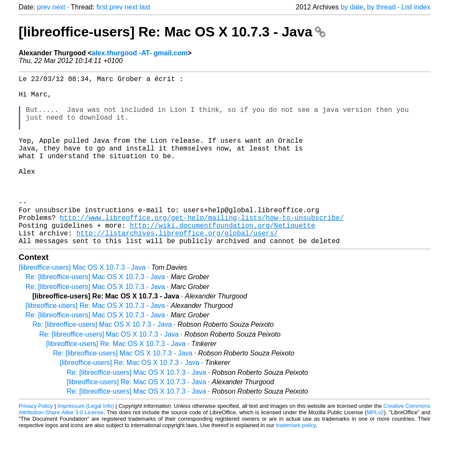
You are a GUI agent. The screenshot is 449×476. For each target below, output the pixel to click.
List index (416, 7)
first (102, 7)
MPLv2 (375, 450)
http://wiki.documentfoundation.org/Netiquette (223, 259)
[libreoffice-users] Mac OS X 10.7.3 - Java (82, 305)
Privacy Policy (36, 444)
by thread (381, 7)
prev (44, 7)
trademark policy (296, 463)
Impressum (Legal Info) (86, 444)
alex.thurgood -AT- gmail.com (140, 53)
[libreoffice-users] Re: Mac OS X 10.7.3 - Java (172, 32)
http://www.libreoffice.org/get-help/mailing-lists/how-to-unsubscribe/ (202, 250)
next (59, 7)
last (145, 7)
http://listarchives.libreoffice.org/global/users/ (177, 269)
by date (352, 7)
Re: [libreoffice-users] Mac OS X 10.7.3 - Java (95, 315)
